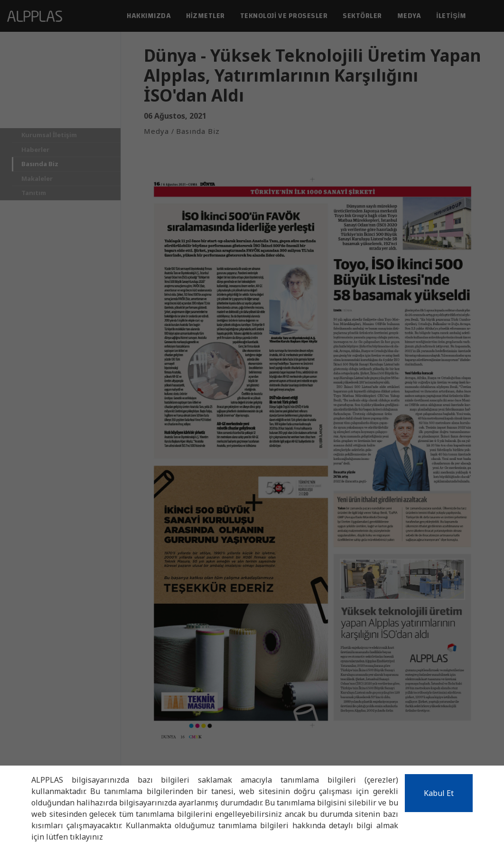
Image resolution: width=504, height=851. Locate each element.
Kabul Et (439, 793)
